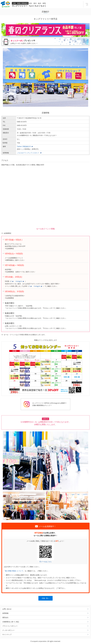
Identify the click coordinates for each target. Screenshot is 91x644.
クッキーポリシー (8, 630)
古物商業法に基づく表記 (11, 622)
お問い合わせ (7, 609)
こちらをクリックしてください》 (28, 153)
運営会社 (5, 617)
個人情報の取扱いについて (14, 571)
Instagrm (19, 281)
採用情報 (5, 613)
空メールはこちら (45, 562)
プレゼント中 (49, 42)
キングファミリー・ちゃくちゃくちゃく (24, 6)
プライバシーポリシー (10, 626)
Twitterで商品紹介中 (24, 146)
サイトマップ (7, 634)
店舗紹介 (45, 12)
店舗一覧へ (45, 598)
